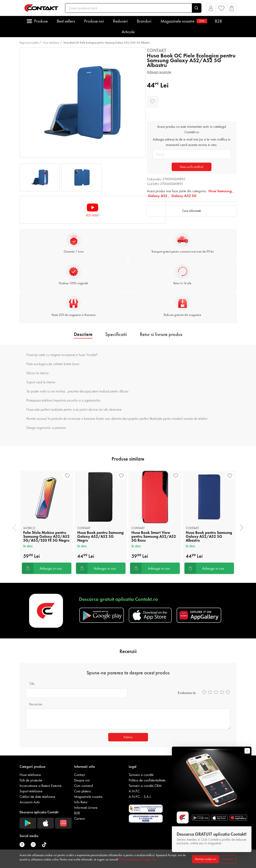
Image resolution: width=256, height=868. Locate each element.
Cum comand (83, 786)
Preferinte (228, 859)
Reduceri (120, 21)
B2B (218, 21)
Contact (79, 775)
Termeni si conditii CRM (145, 786)
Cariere (79, 818)
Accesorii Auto (30, 802)
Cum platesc (83, 791)
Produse (41, 21)
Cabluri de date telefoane (37, 797)
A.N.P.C (134, 791)
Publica (128, 737)
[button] (211, 9)
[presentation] (14, 528)
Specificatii (116, 334)
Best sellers (66, 21)
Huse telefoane (51, 43)
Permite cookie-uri (206, 859)
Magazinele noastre (183, 21)
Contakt (157, 50)
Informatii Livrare (86, 808)
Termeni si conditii (141, 775)
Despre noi (82, 780)
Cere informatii (192, 211)
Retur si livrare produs (161, 334)
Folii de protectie (31, 780)
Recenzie (36, 704)
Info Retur (81, 802)
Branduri (144, 21)
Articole (128, 32)
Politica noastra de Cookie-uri (137, 859)
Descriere (83, 334)
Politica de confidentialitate (147, 780)
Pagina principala (29, 43)
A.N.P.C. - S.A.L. (140, 797)
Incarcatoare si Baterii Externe (41, 786)
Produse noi (94, 21)
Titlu (32, 684)
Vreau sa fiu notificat (192, 167)
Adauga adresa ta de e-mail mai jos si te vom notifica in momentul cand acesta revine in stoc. (192, 142)
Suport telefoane (31, 791)
